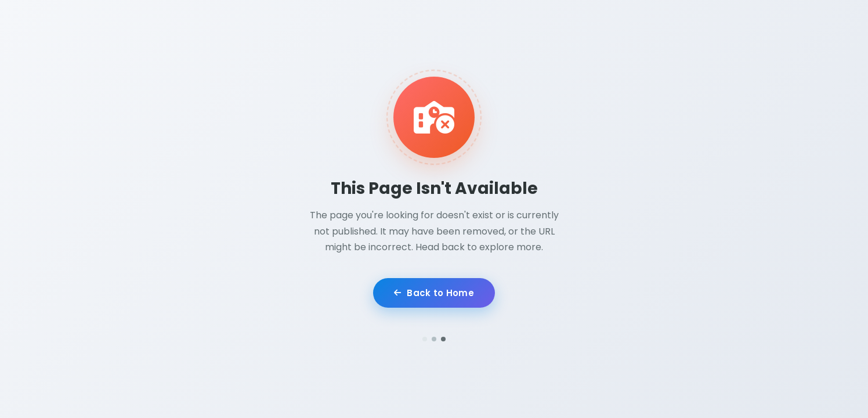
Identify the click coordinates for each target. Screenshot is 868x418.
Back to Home (434, 293)
